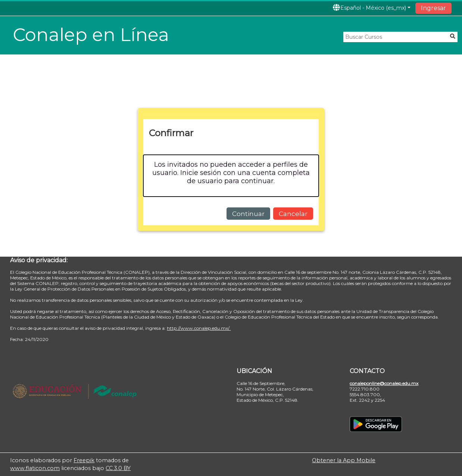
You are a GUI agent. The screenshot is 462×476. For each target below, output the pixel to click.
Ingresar (433, 8)
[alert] (231, 176)
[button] (371, 8)
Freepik (84, 460)
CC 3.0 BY (118, 468)
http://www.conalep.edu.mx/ (199, 328)
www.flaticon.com (35, 468)
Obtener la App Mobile (344, 460)
